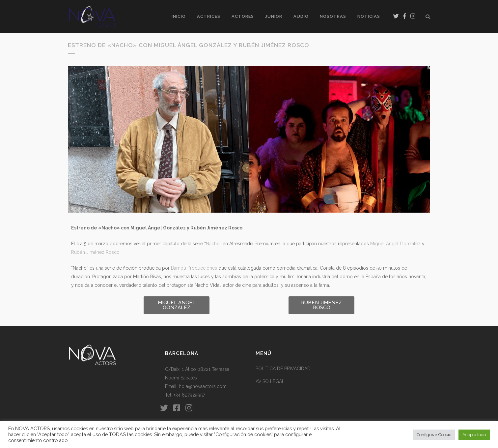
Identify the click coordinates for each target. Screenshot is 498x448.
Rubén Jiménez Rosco (95, 252)
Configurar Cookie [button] (434, 435)
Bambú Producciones (194, 268)
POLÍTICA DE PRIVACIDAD (283, 369)
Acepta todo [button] (474, 435)
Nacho (213, 244)
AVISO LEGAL (270, 381)
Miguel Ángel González (395, 244)
